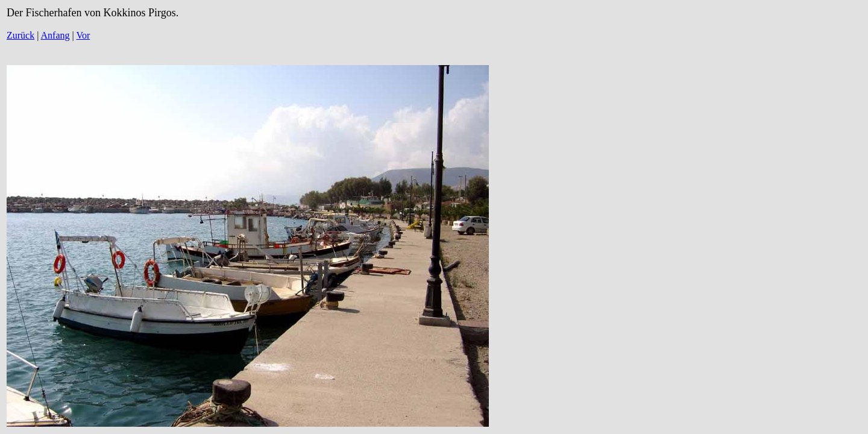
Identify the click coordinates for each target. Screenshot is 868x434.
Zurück (20, 35)
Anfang (55, 35)
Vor (83, 35)
